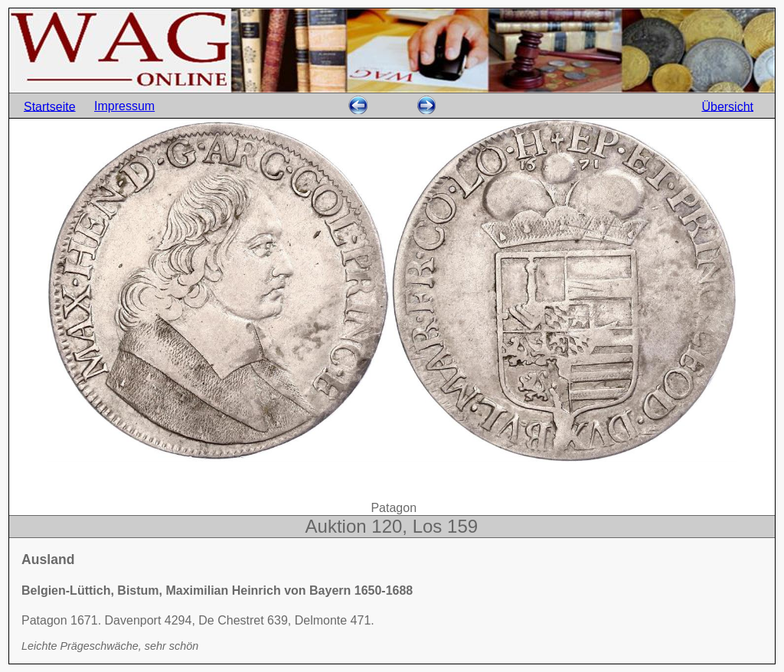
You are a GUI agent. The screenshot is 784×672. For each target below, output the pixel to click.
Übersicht (727, 106)
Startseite (50, 106)
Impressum (124, 106)
